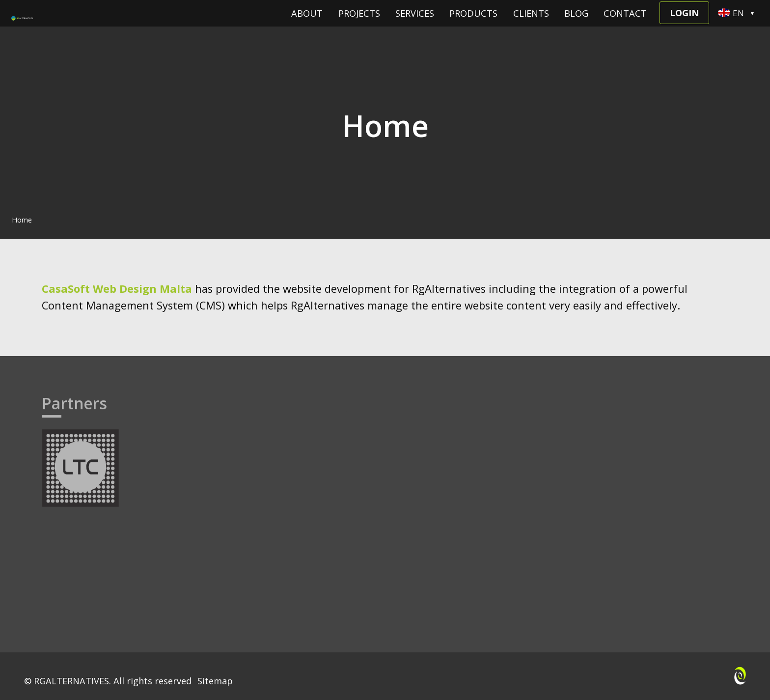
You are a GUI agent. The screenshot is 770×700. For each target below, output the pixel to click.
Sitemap (215, 681)
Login (684, 25)
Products (473, 26)
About (307, 26)
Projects (359, 26)
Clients (531, 26)
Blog (576, 26)
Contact (625, 26)
